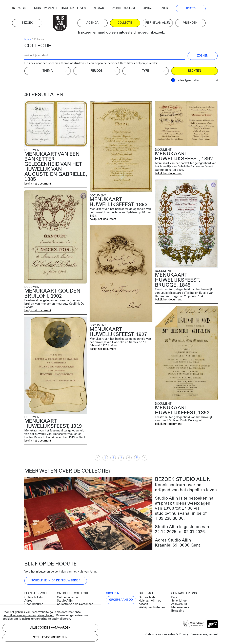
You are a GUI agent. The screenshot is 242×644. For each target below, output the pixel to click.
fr (31, 9)
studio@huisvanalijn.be (178, 514)
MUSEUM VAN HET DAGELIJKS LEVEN (72, 9)
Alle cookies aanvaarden (50, 628)
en (37, 9)
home (28, 40)
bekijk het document (38, 184)
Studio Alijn (166, 499)
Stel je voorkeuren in (50, 638)
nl (26, 9)
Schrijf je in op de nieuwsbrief (56, 581)
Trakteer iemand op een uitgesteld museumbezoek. (133, 33)
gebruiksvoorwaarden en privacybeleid (28, 616)
